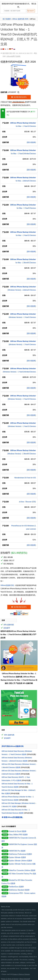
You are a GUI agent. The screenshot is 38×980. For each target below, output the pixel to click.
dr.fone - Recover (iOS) (28, 502)
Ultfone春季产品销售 (13, 56)
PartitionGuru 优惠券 (16, 887)
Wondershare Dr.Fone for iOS (25, 478)
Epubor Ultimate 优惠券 (17, 857)
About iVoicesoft (25, 979)
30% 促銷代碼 (9, 625)
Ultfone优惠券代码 (7, 585)
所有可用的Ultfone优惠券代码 (13, 746)
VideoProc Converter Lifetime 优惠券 (22, 870)
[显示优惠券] (31, 142)
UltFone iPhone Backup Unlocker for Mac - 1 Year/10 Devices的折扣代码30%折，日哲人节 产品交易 (19, 34)
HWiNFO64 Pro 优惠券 (17, 851)
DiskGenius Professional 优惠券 (20, 854)
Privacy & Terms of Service (21, 974)
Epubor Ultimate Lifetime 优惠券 (20, 861)
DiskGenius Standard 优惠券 (19, 890)
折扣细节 (7, 628)
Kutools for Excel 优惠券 (18, 831)
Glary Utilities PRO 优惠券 (18, 835)
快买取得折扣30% (19, 97)
